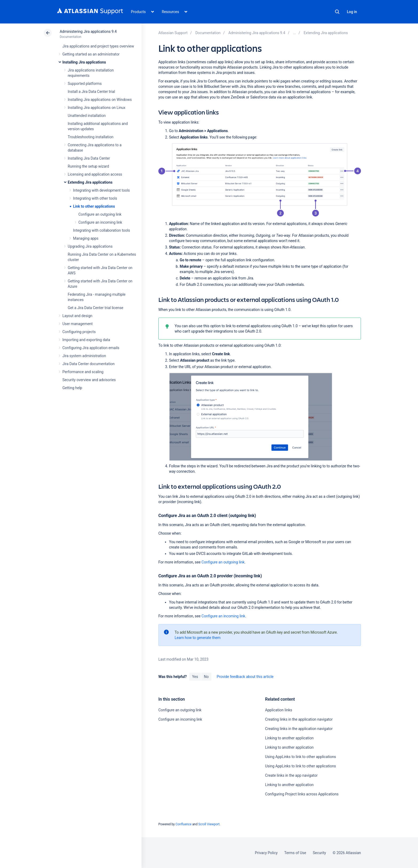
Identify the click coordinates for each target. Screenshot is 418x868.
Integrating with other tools (95, 198)
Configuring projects (79, 332)
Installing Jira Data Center (89, 158)
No (206, 677)
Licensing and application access (95, 174)
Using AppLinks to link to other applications (300, 757)
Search (337, 12)
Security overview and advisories (89, 380)
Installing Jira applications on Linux (97, 108)
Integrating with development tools (101, 190)
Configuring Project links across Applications (302, 794)
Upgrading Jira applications (90, 246)
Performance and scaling (83, 372)
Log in (352, 12)
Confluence (183, 824)
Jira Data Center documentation (89, 364)
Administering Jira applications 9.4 (88, 31)
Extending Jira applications (90, 182)
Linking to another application (289, 738)
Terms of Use (295, 853)
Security (319, 853)
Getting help (72, 388)
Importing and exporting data (86, 340)
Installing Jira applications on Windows (100, 100)
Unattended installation (87, 116)
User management (77, 324)
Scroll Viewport (209, 824)
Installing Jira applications (84, 62)
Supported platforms (85, 84)
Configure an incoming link (100, 222)
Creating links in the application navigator (299, 719)
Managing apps (86, 238)
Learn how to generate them (198, 638)
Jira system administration (84, 356)
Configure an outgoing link (100, 214)
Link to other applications (94, 206)
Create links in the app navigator (291, 775)
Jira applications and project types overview (98, 46)
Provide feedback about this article (245, 677)
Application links (278, 710)
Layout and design (77, 316)
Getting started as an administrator (91, 54)
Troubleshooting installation (91, 137)
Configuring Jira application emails (91, 348)
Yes (195, 677)
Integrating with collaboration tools (102, 230)
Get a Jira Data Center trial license (95, 308)
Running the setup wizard (88, 166)
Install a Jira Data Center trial (91, 92)
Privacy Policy (266, 853)
